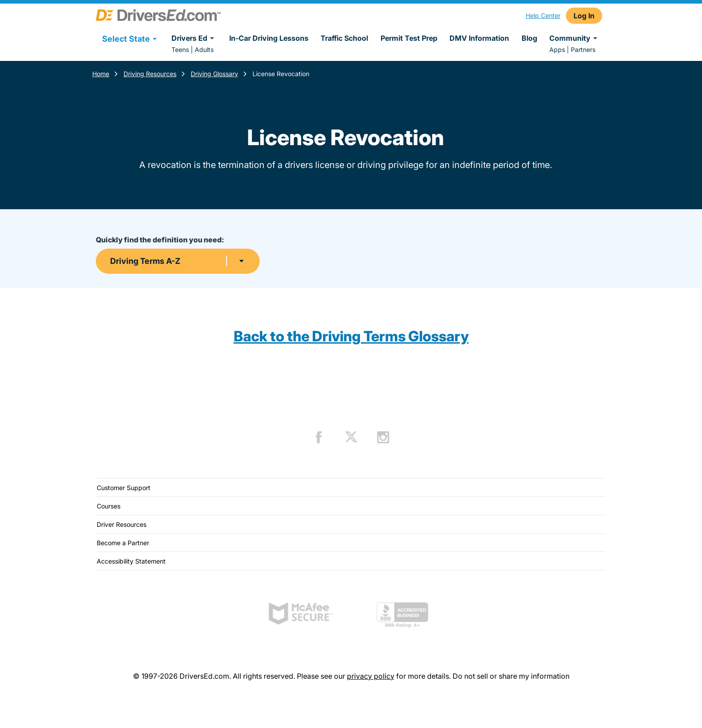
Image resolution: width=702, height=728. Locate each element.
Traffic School (344, 38)
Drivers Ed (194, 38)
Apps (557, 50)
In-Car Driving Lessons (269, 38)
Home (101, 74)
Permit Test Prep (409, 38)
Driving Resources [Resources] (150, 74)
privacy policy (371, 676)
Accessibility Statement (131, 561)
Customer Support (124, 488)
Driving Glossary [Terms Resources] (214, 74)
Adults (204, 50)
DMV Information (479, 38)
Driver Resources (122, 524)
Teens (180, 50)
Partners (583, 50)
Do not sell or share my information (511, 676)
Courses (109, 506)
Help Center (543, 15)
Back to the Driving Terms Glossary (351, 336)
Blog (529, 38)
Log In (584, 16)
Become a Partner (123, 543)
